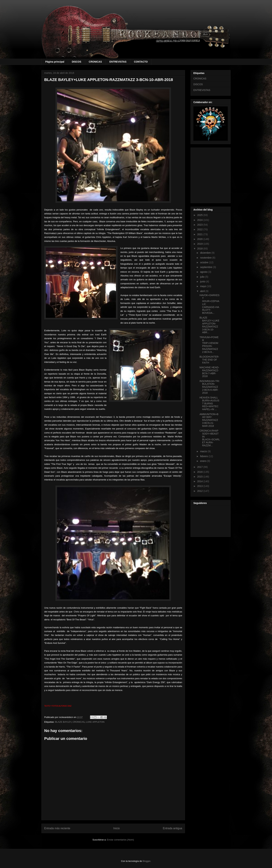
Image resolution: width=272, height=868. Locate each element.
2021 (200, 234)
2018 (200, 249)
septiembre (206, 267)
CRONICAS (95, 62)
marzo (204, 451)
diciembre (206, 253)
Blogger (147, 861)
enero (204, 461)
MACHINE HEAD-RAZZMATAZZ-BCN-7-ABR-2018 (209, 372)
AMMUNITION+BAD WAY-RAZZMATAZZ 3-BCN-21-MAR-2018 (209, 420)
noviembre (206, 258)
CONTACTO (141, 62)
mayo (203, 286)
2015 (200, 477)
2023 (200, 225)
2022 (200, 229)
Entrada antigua (173, 828)
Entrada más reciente (57, 828)
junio (203, 282)
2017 (200, 467)
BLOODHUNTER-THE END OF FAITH (209, 360)
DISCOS (77, 62)
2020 (200, 239)
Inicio (117, 828)
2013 (200, 486)
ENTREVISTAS (118, 62)
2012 (200, 491)
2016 (200, 472)
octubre (205, 262)
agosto (204, 272)
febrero (204, 456)
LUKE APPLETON (95, 722)
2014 (200, 481)
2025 (200, 215)
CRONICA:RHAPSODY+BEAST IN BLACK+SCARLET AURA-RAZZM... (210, 438)
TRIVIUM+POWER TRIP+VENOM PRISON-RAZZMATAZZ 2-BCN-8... (209, 345)
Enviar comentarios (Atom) (120, 840)
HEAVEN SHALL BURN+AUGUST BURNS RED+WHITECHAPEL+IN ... (209, 403)
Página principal (55, 62)
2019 (200, 244)
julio (203, 277)
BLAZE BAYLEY (63, 722)
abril (203, 291)
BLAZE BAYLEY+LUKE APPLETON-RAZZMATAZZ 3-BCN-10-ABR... (209, 325)
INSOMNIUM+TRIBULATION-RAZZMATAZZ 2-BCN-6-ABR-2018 (209, 387)
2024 (200, 220)
